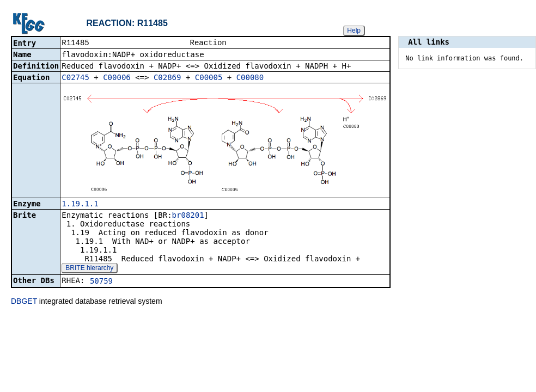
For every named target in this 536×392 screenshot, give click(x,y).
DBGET (24, 302)
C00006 (117, 78)
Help (354, 30)
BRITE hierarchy (89, 269)
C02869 (167, 78)
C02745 (75, 78)
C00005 (209, 78)
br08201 (188, 216)
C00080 (250, 78)
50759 (101, 282)
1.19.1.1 (80, 205)
